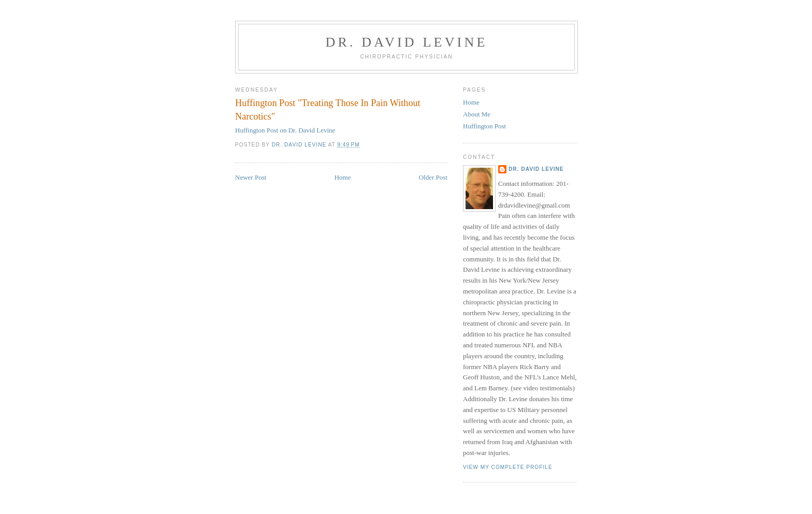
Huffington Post (484, 126)
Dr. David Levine (406, 42)
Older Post (433, 177)
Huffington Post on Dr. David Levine (285, 130)
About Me (477, 114)
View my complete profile (508, 467)
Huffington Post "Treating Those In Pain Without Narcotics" (328, 109)
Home (343, 177)
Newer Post (251, 177)
